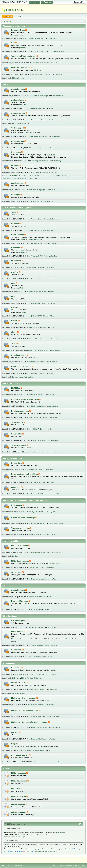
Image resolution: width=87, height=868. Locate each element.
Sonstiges (16, 195)
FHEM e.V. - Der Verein (21, 68)
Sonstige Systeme (19, 355)
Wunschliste (17, 572)
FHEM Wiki (60, 45)
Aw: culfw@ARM (36, 610)
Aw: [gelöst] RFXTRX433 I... (38, 316)
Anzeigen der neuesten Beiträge (14, 837)
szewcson (54, 645)
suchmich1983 (54, 494)
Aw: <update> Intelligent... (37, 750)
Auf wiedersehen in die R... (41, 762)
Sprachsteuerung (18, 178)
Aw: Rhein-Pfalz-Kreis (39, 63)
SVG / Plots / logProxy (64, 176)
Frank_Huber (54, 63)
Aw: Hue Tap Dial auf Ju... (37, 470)
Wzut (21, 288)
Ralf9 (50, 597)
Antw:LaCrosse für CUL (38, 597)
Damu (52, 230)
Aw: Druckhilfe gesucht (35, 705)
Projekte (15, 744)
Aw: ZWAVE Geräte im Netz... (40, 350)
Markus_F (54, 339)
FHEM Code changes (20, 561)
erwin (53, 279)
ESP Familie (16, 678)
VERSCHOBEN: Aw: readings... (39, 96)
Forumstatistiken (13, 828)
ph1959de (23, 48)
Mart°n (50, 470)
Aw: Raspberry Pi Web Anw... (38, 739)
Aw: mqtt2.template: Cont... (37, 303)
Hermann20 (53, 362)
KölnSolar (53, 120)
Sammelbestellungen (19, 693)
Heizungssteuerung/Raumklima (25, 474)
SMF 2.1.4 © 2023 (7, 865)
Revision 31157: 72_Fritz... (37, 568)
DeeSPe (32, 851)
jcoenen (52, 483)
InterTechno (17, 261)
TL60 (15, 851)
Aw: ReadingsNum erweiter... (38, 579)
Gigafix (54, 851)
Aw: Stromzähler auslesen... (38, 535)
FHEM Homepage (19, 773)
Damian (77, 849)
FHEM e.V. (38, 70)
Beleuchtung (17, 463)
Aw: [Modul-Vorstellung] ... (37, 373)
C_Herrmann (8, 851)
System (51, 568)
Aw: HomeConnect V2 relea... (38, 243)
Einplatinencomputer (20, 411)
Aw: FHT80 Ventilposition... (39, 327)
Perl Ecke (15, 556)
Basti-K (51, 373)
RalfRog (51, 395)
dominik (20, 851)
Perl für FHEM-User (23, 124)
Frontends (16, 166)
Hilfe (54, 865)
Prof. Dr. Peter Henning (56, 51)
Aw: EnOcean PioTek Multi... (38, 230)
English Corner (18, 141)
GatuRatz (54, 256)
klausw (55, 418)
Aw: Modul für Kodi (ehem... (38, 494)
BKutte (52, 201)
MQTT (14, 296)
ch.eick (52, 108)
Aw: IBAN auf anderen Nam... (42, 74)
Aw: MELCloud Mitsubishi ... (38, 483)
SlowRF (15, 321)
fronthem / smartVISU (50, 176)
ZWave (14, 344)
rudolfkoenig (59, 74)
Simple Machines (18, 865)
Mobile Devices (18, 183)
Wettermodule (28, 377)
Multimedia (16, 487)
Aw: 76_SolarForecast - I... (37, 512)
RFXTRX (15, 307)
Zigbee (14, 332)
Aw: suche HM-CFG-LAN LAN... (39, 716)
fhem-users (16, 152)
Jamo (33, 849)
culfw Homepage (19, 804)
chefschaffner (53, 406)
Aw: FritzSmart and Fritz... (37, 395)
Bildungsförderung (18, 78)
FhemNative (31, 176)
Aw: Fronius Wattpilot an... (37, 523)
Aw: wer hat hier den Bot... (37, 39)
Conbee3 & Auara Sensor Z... (38, 339)
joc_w (53, 327)
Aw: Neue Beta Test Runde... (38, 292)
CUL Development (19, 621)
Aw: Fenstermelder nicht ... (38, 267)
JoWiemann (54, 690)
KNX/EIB (15, 272)
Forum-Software (18, 30)
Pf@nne (30, 240)
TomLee (53, 739)
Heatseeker (57, 762)
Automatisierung (19, 113)
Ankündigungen (18, 89)
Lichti (44, 851)
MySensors (38, 678)
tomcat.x (56, 849)
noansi (51, 267)
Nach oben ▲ (82, 865)
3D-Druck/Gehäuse (27, 678)
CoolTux (53, 579)
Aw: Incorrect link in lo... (38, 148)
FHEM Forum (15, 10)
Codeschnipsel (18, 128)
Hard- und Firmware (20, 601)
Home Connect (18, 235)
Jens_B (49, 851)
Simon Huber (56, 728)
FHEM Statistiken (19, 797)
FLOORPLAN (33, 178)
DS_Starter (52, 512)
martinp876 (23, 252)
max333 (53, 190)
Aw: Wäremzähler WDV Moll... (38, 256)
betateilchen (56, 136)
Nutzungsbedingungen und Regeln (67, 865)
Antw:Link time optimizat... (36, 627)
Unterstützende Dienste (21, 367)
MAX (13, 283)
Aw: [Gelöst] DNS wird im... (37, 406)
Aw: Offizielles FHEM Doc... (37, 429)
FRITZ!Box (16, 388)
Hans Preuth (69, 849)
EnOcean (15, 224)
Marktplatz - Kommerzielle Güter (25, 711)
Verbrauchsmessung (20, 528)
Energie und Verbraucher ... (40, 728)
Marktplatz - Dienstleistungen (24, 698)
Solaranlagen (17, 505)
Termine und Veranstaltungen (24, 56)
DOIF (14, 124)
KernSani (22, 105)
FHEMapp (39, 176)
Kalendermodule (18, 377)
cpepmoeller (40, 849)
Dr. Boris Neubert (58, 96)
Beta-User (52, 39)
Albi (50, 750)
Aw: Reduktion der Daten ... (37, 120)
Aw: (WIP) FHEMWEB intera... (38, 172)
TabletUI (23, 176)
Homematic (16, 247)
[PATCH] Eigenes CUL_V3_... (38, 645)
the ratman (55, 452)
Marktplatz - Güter (19, 683)
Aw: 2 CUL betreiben (35, 657)
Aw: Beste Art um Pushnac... (38, 108)
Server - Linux (17, 422)
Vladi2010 (55, 716)
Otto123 (56, 441)
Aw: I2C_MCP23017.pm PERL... (39, 418)
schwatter (54, 172)
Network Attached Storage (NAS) (25, 399)
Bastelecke (16, 668)
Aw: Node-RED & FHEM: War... (39, 136)
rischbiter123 (49, 849)
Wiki (13, 43)
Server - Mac (17, 434)
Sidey (51, 429)
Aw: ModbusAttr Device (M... (38, 201)
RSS (26, 178)
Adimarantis (38, 240)
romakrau (54, 674)
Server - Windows (19, 445)
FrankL (62, 849)
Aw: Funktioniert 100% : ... (37, 51)
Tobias (52, 316)
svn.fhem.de (56, 563)
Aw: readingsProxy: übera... (37, 552)
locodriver (54, 243)
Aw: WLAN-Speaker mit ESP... (38, 674)
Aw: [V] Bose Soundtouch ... (38, 690)
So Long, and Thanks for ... (41, 161)
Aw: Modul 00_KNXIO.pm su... (38, 279)
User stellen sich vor (20, 755)
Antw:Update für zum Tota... (41, 441)
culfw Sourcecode (19, 812)
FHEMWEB (16, 176)
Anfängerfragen (18, 100)
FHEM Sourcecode (19, 781)
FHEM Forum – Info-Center (15, 824)
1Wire (14, 212)
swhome (24, 240)
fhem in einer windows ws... (40, 452)
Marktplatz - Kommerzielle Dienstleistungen (30, 722)
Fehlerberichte (18, 632)
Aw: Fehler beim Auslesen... (38, 362)
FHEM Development (20, 546)
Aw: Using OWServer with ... (38, 219)
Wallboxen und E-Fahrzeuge (23, 518)
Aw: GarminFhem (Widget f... (38, 190)
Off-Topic (15, 732)
